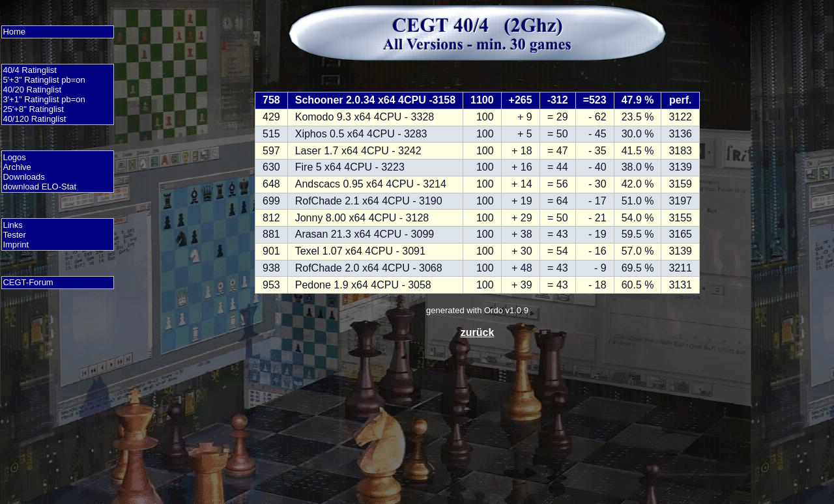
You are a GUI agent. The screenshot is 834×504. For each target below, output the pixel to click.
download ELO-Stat (39, 187)
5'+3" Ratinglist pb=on (44, 80)
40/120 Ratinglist (34, 119)
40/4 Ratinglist (29, 70)
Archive (17, 167)
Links (12, 225)
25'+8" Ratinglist (33, 109)
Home (14, 32)
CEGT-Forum (28, 282)
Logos (14, 157)
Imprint (16, 245)
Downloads (23, 177)
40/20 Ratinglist (32, 90)
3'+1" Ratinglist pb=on (44, 99)
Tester (14, 235)
